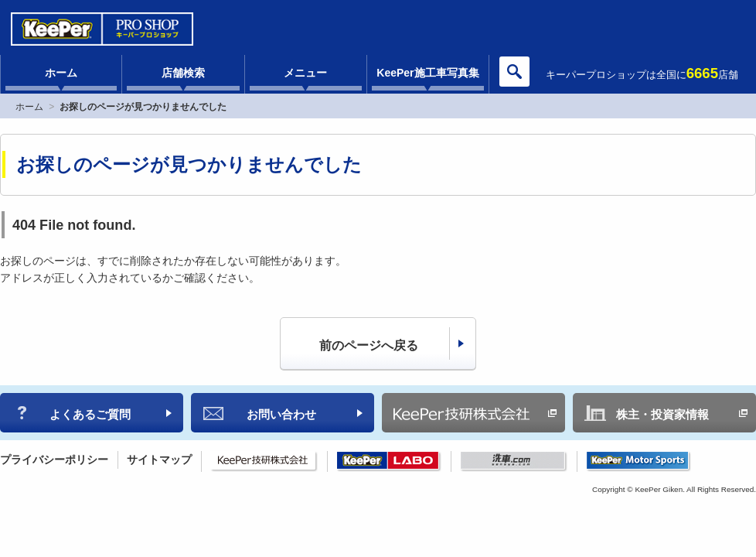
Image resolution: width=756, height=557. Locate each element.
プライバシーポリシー (54, 460)
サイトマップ (159, 460)
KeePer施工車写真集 (427, 73)
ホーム (61, 73)
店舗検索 (183, 73)
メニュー (305, 73)
